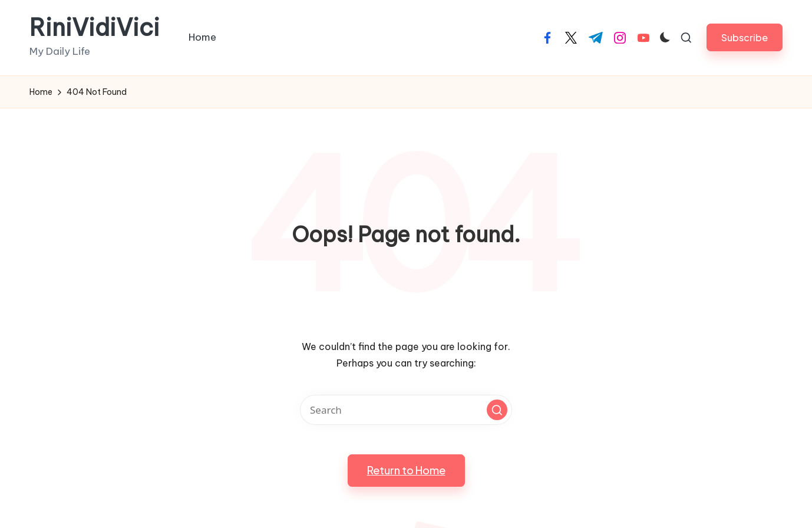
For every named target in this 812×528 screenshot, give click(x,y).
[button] (745, 37)
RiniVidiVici (95, 28)
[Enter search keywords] (406, 410)
